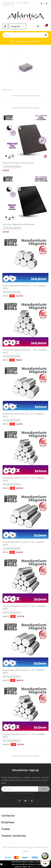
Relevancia (13, 90)
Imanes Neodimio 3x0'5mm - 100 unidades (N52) (25, 351)
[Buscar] (26, 35)
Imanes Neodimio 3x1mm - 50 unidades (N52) (23, 415)
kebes (26, 851)
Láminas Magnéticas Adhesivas (18, 224)
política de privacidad (24, 793)
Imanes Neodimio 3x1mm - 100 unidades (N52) (24, 479)
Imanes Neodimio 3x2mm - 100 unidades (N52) (24, 607)
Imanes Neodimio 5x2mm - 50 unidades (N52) (23, 671)
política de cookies (39, 867)
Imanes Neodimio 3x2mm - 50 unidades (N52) (23, 543)
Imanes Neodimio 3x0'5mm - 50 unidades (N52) (24, 287)
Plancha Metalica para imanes (18, 163)
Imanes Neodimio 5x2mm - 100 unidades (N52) (24, 736)
